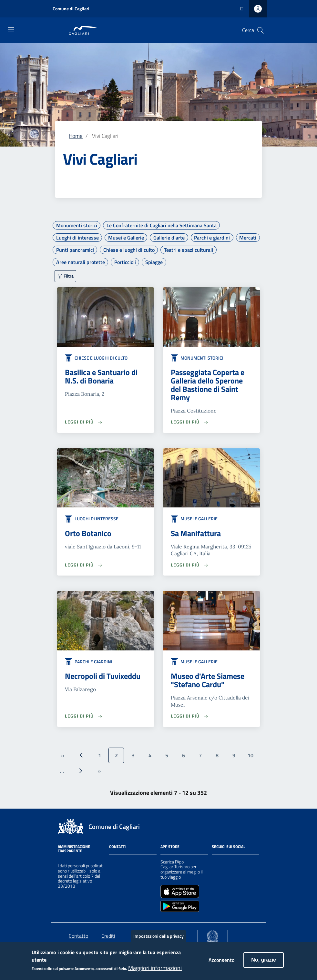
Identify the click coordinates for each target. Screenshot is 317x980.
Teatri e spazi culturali (189, 250)
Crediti (108, 936)
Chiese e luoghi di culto (129, 250)
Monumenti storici (77, 225)
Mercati (248, 238)
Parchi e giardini (212, 238)
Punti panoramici (75, 250)
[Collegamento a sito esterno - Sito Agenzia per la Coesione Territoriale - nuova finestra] (213, 935)
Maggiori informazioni (155, 972)
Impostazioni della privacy (158, 940)
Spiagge (154, 262)
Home (76, 136)
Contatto (78, 936)
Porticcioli (125, 262)
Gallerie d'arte (169, 238)
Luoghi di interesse (77, 238)
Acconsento (221, 964)
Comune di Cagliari (71, 9)
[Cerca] (261, 30)
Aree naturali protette (81, 262)
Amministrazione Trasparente (74, 848)
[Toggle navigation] (11, 30)
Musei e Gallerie (126, 238)
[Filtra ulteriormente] (65, 276)
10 (251, 755)
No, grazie (263, 964)
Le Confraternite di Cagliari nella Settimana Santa (162, 225)
